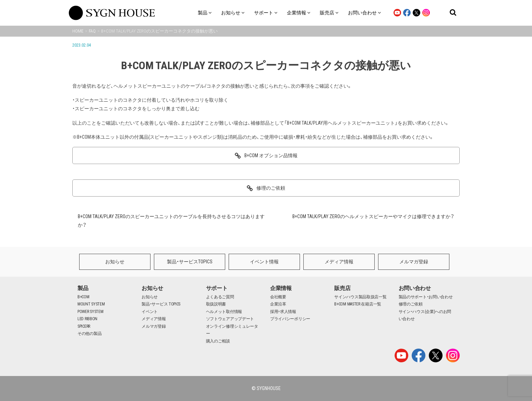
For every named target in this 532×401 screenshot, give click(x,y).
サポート (217, 288)
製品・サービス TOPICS (161, 304)
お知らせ (115, 262)
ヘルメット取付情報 (224, 312)
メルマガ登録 (414, 262)
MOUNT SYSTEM (91, 304)
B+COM (83, 297)
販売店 (342, 288)
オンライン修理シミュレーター (232, 330)
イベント (150, 312)
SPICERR (84, 326)
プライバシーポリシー (290, 319)
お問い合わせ (415, 288)
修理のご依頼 (271, 188)
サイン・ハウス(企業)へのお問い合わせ (425, 315)
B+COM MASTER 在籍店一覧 (358, 304)
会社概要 (278, 297)
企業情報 (281, 288)
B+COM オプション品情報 (271, 155)
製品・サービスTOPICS (190, 262)
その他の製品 (89, 334)
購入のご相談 (218, 341)
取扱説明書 (216, 304)
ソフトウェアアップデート (230, 319)
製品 (83, 288)
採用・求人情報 (283, 312)
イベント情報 (264, 262)
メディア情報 (339, 262)
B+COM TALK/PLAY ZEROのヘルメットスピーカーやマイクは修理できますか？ (373, 216)
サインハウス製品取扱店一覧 (360, 297)
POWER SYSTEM (90, 312)
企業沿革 (278, 304)
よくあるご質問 (220, 297)
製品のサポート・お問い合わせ (426, 297)
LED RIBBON (87, 319)
